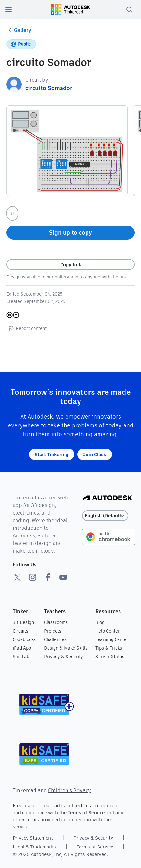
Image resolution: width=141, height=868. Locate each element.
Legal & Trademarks (34, 847)
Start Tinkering (52, 454)
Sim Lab (21, 657)
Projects (53, 631)
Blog (100, 622)
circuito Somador (49, 88)
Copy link (71, 264)
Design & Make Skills (66, 648)
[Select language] (105, 516)
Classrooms (56, 622)
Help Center (108, 631)
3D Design (23, 622)
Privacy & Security (64, 657)
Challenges (55, 639)
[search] (129, 9)
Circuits (20, 631)
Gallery (19, 30)
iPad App (22, 648)
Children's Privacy (70, 790)
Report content (26, 328)
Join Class (95, 454)
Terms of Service (86, 813)
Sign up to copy (70, 232)
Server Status (110, 657)
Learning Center (112, 639)
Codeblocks (24, 639)
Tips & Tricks (109, 648)
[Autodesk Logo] (108, 498)
